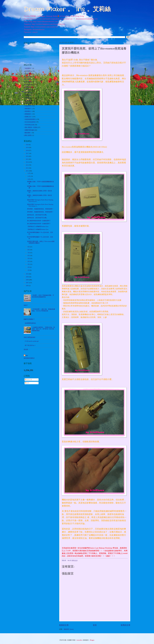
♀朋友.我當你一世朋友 (31, 127)
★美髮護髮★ (28, 87)
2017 (27, 153)
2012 (27, 168)
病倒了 (26, 305)
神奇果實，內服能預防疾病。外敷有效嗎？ (40, 209)
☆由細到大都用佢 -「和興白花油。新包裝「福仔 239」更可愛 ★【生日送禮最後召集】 (43, 329)
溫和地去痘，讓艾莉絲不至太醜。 (37, 215)
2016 (27, 156)
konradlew (80, 640)
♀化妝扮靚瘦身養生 (30, 119)
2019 (27, 148)
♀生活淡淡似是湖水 (30, 122)
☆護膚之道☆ (28, 117)
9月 (29, 247)
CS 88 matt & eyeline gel (32, 341)
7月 (29, 253)
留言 (27, 383)
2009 (27, 277)
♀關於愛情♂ (28, 133)
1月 (29, 270)
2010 (27, 274)
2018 (27, 150)
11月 (29, 176)
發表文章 (28, 380)
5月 (29, 259)
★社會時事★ (28, 85)
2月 (29, 267)
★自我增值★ (28, 82)
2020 (27, 145)
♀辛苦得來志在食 (29, 125)
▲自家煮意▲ (28, 71)
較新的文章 (64, 625)
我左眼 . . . (27, 350)
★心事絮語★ (28, 76)
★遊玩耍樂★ (28, 93)
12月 (29, 173)
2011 (27, 171)
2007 (27, 283)
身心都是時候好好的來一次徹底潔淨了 (39, 221)
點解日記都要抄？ (29, 319)
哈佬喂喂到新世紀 (30, 323)
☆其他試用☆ (28, 101)
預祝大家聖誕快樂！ (30, 337)
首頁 (95, 625)
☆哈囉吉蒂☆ (28, 103)
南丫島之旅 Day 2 (30, 345)
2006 (27, 286)
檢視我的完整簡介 (29, 358)
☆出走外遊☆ (28, 95)
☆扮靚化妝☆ (28, 98)
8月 (29, 250)
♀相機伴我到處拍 (29, 130)
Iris (27, 356)
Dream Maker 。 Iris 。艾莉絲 (67, 9)
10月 (29, 179)
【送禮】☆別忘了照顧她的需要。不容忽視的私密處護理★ (43, 296)
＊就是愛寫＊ (28, 68)
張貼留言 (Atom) (69, 629)
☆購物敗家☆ (28, 114)
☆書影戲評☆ (28, 109)
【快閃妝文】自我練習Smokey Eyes (38, 226)
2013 (27, 165)
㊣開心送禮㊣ (28, 135)
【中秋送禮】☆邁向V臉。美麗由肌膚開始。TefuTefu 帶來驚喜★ (43, 310)
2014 (27, 162)
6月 (29, 256)
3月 (29, 264)
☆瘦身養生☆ (28, 111)
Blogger (92, 640)
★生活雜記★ (28, 79)
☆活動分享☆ (28, 106)
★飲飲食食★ (28, 90)
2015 (27, 159)
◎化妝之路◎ (28, 74)
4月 (29, 261)
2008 (27, 280)
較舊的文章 (126, 625)
